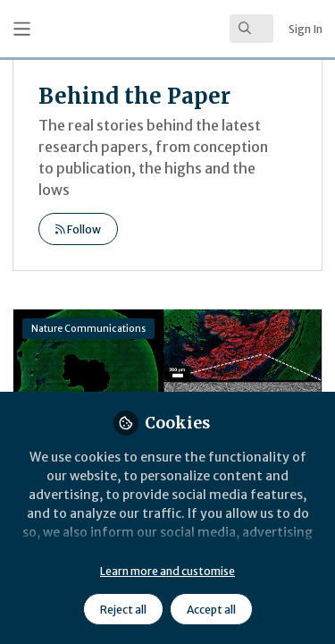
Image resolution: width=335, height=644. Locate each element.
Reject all (123, 610)
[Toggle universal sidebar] (22, 29)
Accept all (211, 610)
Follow (78, 229)
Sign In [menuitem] (306, 29)
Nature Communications (88, 329)
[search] (251, 29)
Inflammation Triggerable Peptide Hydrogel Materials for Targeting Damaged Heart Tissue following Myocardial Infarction (167, 381)
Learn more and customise (167, 571)
